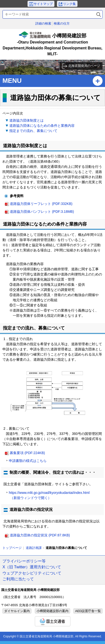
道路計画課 (34, 548)
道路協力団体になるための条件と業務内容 (42, 126)
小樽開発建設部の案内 (52, 611)
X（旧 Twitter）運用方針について (32, 567)
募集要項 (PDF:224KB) (27, 453)
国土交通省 (53, 621)
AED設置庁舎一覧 (88, 611)
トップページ (12, 548)
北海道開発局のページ (84, 66)
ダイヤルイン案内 (17, 611)
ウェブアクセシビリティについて (32, 573)
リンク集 (69, 4)
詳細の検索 (43, 23)
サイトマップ (43, 4)
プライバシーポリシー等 (24, 561)
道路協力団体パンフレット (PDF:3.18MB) (42, 212)
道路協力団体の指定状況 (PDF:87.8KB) (40, 535)
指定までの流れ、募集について (33, 131)
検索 (99, 14)
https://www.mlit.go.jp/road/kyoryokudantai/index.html (49, 496)
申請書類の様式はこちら (28, 461)
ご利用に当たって (18, 579)
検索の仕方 (62, 23)
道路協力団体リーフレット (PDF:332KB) (41, 204)
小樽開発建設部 (52, 44)
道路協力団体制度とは (26, 120)
